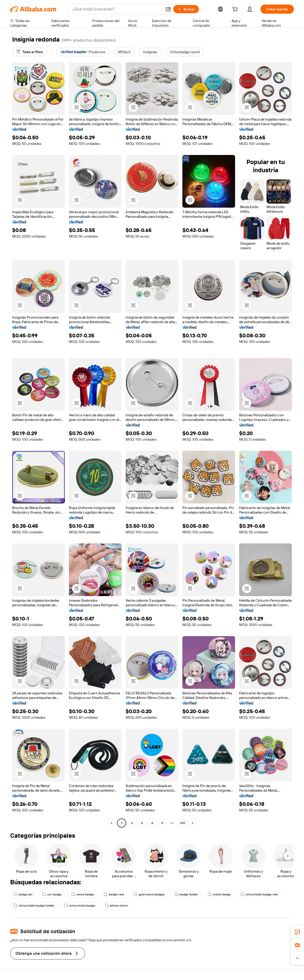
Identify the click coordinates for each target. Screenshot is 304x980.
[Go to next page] (193, 823)
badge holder (186, 894)
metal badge (219, 894)
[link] (297, 932)
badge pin (23, 894)
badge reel (114, 894)
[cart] (236, 10)
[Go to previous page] (111, 823)
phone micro (116, 906)
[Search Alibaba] (117, 9)
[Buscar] (186, 9)
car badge (52, 894)
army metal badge (80, 906)
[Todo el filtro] (30, 52)
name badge (83, 894)
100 (183, 823)
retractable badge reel (259, 894)
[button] (168, 9)
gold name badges (149, 894)
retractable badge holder (34, 906)
